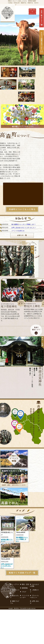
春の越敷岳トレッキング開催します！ (24, 224)
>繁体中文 (23, 3)
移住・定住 (25, 584)
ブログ (24, 592)
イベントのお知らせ (18, 231)
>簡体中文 (30, 3)
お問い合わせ (32, 11)
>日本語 (10, 3)
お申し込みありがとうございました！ (24, 228)
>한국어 (36, 3)
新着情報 (25, 588)
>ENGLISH (16, 3)
